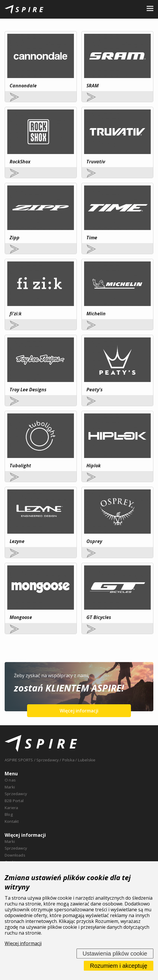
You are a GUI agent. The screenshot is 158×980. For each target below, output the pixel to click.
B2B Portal (14, 801)
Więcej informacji (79, 711)
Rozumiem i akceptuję (119, 966)
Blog (9, 814)
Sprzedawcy (16, 794)
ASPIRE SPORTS (19, 760)
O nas (10, 780)
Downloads (15, 855)
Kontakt (12, 821)
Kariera (11, 808)
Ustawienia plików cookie (115, 954)
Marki (10, 787)
